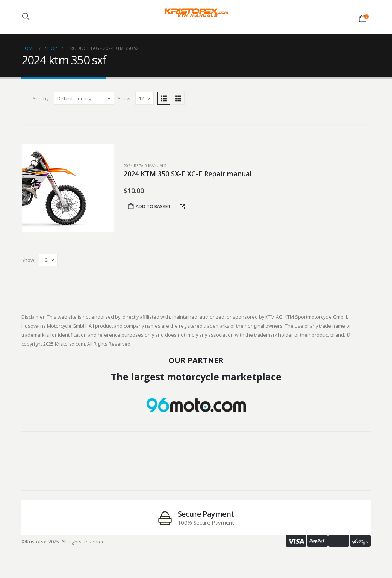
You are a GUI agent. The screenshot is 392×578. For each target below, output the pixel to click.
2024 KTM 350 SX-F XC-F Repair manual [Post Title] (188, 174)
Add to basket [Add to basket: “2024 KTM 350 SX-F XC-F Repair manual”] (149, 207)
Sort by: (41, 98)
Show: (125, 98)
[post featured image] (68, 188)
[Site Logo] (196, 13)
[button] (26, 17)
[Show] (145, 98)
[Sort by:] (84, 98)
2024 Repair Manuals (145, 166)
